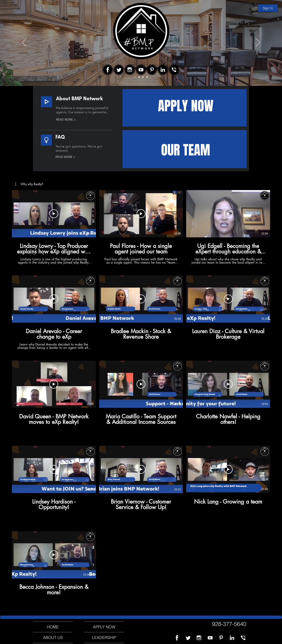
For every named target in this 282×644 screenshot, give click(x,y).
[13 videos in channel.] (141, 398)
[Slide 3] (143, 77)
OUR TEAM (186, 150)
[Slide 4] (147, 77)
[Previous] (24, 43)
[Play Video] (54, 214)
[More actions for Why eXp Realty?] (29, 184)
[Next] (258, 43)
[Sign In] (268, 8)
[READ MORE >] (75, 119)
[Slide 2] (139, 77)
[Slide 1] (135, 77)
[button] (29, 184)
